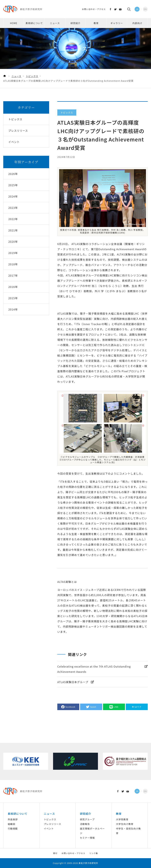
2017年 (13, 275)
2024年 (13, 196)
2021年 (13, 230)
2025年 (13, 185)
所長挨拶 (13, 819)
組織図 (11, 824)
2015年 (13, 298)
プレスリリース (53, 824)
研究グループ (87, 819)
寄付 (55, 853)
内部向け (137, 23)
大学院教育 (122, 819)
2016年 (13, 287)
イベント (49, 829)
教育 (96, 23)
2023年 (13, 208)
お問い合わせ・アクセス (94, 9)
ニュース (55, 23)
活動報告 (85, 824)
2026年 (13, 174)
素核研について (34, 23)
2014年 (13, 309)
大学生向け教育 (125, 824)
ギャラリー (117, 23)
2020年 (13, 242)
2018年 (13, 264)
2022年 (13, 219)
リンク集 (94, 853)
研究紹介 (76, 23)
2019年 (13, 253)
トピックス (50, 819)
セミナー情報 (87, 838)
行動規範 (13, 829)
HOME (14, 23)
